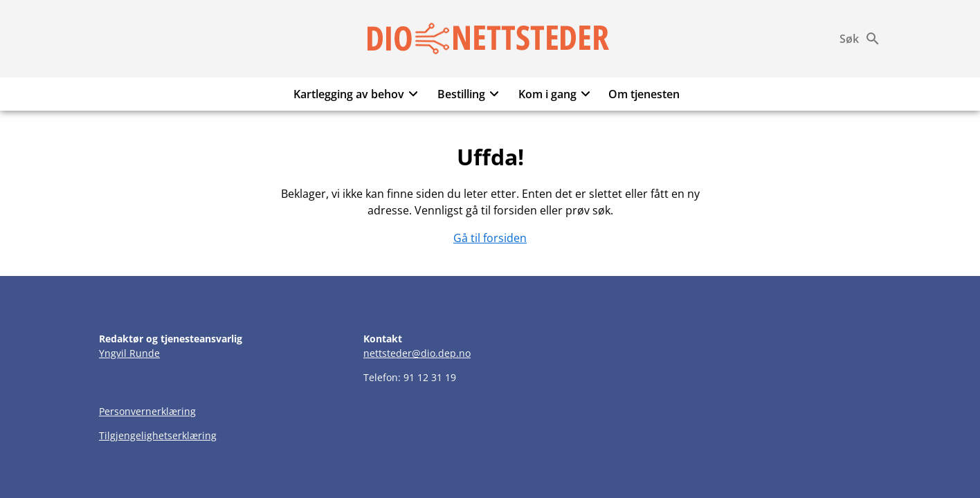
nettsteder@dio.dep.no (417, 353)
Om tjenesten (644, 94)
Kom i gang (556, 94)
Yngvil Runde (129, 353)
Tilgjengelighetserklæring (158, 435)
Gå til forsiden (490, 238)
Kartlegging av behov (358, 94)
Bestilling (470, 94)
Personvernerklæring (147, 411)
